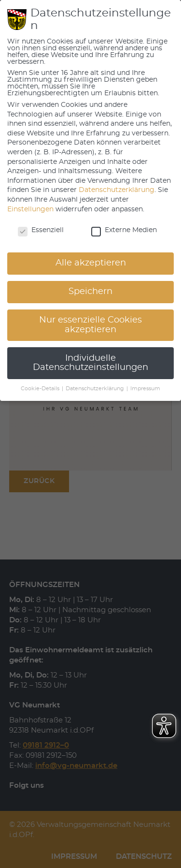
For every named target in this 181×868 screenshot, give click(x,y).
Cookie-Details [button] (41, 389)
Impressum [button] (145, 389)
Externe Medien (124, 230)
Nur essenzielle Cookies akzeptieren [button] (90, 325)
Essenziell (41, 230)
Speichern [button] (90, 292)
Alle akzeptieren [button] (91, 263)
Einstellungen (30, 209)
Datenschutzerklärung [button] (96, 389)
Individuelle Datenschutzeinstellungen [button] (90, 363)
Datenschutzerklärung (117, 190)
